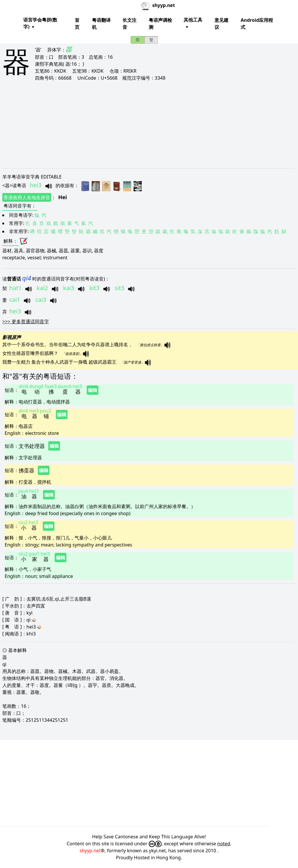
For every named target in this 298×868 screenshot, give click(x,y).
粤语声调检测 (160, 24)
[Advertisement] (149, 124)
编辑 (93, 390)
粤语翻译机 (101, 24)
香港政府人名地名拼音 (27, 197)
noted (224, 844)
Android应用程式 (257, 24)
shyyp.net (90, 851)
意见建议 (221, 24)
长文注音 (130, 24)
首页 (77, 24)
